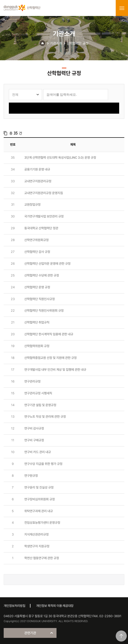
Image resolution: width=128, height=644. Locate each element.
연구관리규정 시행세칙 (38, 393)
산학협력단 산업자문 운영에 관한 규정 (47, 264)
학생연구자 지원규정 (37, 546)
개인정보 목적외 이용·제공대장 (55, 606)
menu (122, 8)
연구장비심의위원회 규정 (40, 499)
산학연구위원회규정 (36, 240)
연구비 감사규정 (34, 428)
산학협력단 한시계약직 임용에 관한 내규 (49, 334)
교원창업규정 (32, 205)
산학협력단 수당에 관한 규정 (42, 275)
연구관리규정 (32, 381)
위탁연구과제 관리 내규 (39, 511)
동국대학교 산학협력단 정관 (41, 228)
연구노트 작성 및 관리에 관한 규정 (45, 417)
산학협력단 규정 (78, 43)
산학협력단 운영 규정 (37, 287)
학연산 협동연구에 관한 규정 (42, 558)
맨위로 (121, 636)
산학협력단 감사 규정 (37, 252)
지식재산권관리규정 (36, 534)
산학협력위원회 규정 (37, 346)
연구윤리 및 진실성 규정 (39, 487)
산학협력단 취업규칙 (37, 322)
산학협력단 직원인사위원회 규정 (44, 311)
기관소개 (56, 43)
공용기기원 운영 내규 (37, 169)
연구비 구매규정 (34, 440)
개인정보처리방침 (14, 606)
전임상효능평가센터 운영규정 (42, 523)
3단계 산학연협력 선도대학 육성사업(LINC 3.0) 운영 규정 (60, 158)
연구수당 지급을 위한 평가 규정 (43, 464)
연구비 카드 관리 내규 (38, 452)
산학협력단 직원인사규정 (40, 299)
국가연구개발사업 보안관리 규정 (44, 216)
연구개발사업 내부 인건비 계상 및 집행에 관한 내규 (55, 370)
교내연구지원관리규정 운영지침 (44, 193)
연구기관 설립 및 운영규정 (40, 405)
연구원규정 (31, 476)
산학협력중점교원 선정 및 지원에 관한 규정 (50, 358)
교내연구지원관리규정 (38, 181)
